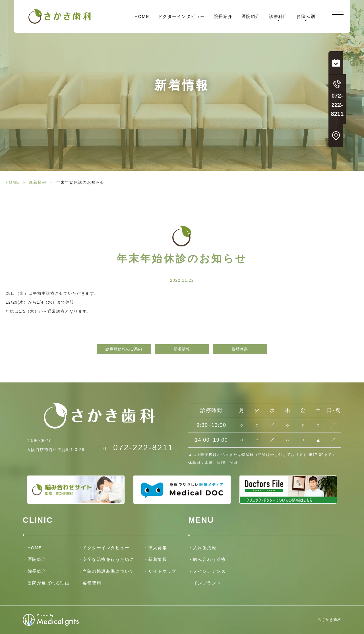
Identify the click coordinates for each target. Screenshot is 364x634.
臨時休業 (240, 349)
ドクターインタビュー (181, 17)
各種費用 (92, 583)
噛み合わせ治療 (210, 559)
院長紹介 (223, 17)
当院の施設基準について (108, 571)
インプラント (207, 583)
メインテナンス (210, 571)
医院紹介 (250, 17)
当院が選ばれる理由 (49, 583)
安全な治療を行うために (108, 559)
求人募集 (158, 548)
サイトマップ (162, 571)
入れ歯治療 (205, 548)
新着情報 (38, 182)
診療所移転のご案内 (124, 349)
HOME (141, 17)
